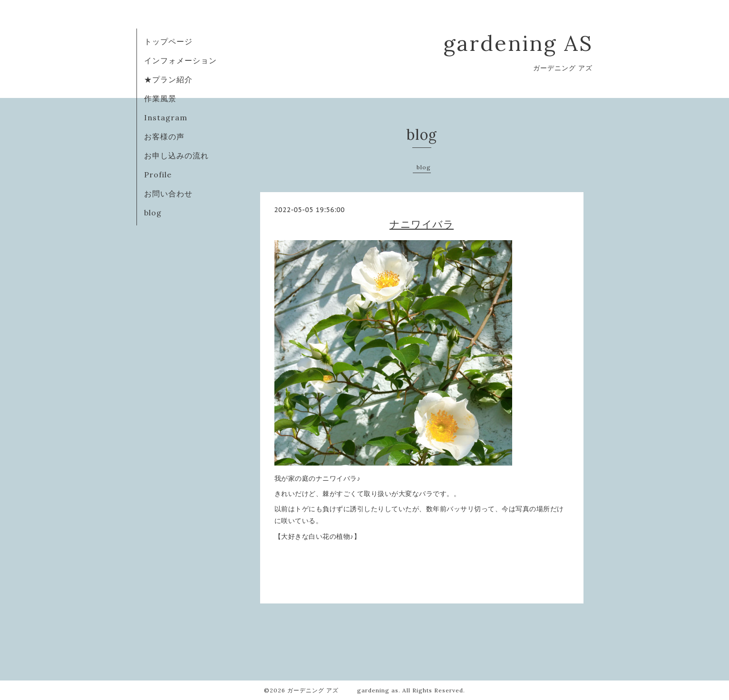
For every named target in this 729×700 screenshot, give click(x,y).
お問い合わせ (168, 194)
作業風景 (160, 98)
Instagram (166, 117)
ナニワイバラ (422, 224)
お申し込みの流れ (176, 156)
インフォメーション (180, 60)
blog (153, 213)
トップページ (168, 41)
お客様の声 (164, 136)
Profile (158, 175)
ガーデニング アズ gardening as (343, 690)
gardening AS (518, 43)
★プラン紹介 (168, 79)
